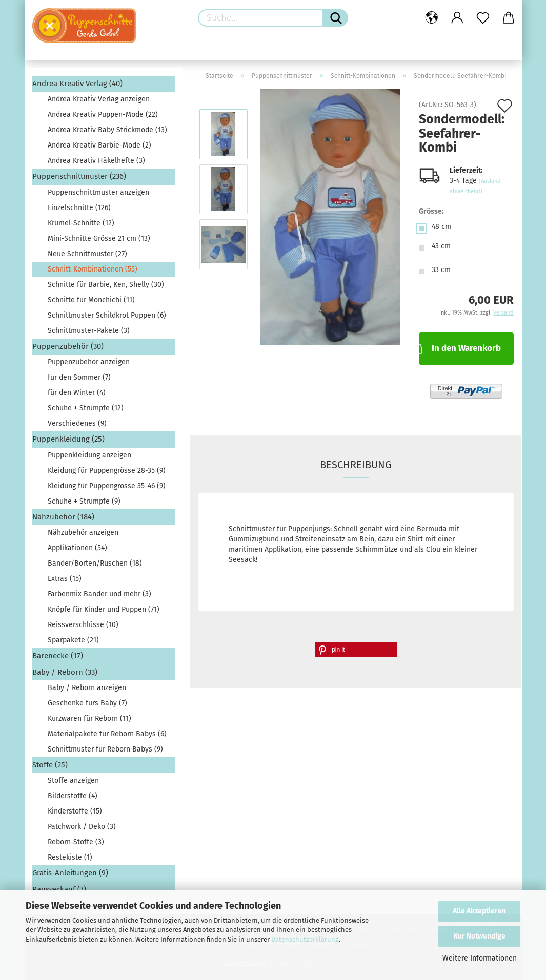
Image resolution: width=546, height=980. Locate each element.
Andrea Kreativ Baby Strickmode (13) (107, 130)
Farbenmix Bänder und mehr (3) (99, 594)
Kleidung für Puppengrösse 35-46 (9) (107, 486)
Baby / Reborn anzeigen (87, 688)
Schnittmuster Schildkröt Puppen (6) (107, 315)
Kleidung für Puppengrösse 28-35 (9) (107, 471)
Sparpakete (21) (73, 640)
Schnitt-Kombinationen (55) (93, 269)
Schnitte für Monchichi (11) (91, 300)
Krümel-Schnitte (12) (81, 223)
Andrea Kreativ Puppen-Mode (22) (103, 114)
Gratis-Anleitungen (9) (70, 873)
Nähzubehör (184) (63, 517)
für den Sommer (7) (79, 377)
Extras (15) (65, 579)
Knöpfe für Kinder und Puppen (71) (104, 609)
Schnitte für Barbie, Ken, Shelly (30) (106, 285)
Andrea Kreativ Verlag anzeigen (99, 99)
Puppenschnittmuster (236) (79, 176)
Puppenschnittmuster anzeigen (98, 192)
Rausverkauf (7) (59, 889)
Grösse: (431, 211)
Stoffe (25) (50, 765)
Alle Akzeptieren (479, 911)
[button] (356, 650)
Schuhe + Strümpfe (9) (84, 501)
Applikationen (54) (77, 548)
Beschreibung (356, 465)
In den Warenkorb (460, 347)
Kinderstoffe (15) (75, 811)
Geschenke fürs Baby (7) (87, 703)
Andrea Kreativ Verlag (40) (77, 84)
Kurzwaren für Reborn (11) (89, 718)
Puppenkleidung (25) (68, 439)
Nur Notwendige (479, 936)
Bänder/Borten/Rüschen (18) (95, 563)
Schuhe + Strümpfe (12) (86, 408)
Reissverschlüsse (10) (83, 625)
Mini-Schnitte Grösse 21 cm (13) (99, 238)
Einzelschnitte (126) (79, 208)
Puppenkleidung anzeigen (89, 455)
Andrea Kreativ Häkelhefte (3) (96, 161)
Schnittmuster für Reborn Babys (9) (105, 749)
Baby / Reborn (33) (65, 672)
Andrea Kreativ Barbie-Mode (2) (99, 145)
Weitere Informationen (480, 958)
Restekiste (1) (70, 857)
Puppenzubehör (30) (68, 346)
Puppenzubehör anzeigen (89, 362)
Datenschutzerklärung (305, 939)
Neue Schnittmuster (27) (87, 254)
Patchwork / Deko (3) (82, 827)
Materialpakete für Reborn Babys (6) (107, 734)
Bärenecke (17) (58, 656)
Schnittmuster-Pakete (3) (89, 331)
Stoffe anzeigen (73, 780)
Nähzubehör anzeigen (83, 533)
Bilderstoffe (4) (73, 796)
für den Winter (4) (77, 393)
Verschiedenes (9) (77, 423)
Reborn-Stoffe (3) (76, 842)
